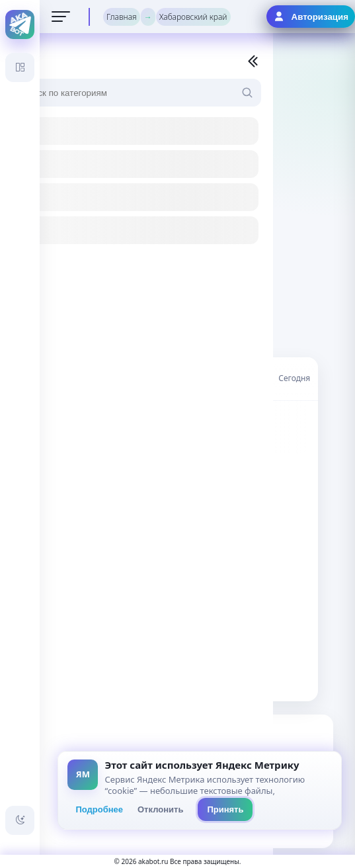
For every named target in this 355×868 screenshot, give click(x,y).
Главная (122, 17)
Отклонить (160, 809)
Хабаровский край (193, 17)
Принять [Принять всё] (225, 809)
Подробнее (99, 809)
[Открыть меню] (61, 17)
